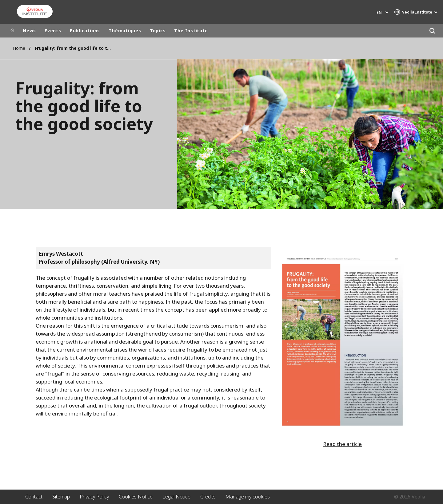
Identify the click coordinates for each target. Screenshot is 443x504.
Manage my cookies (248, 497)
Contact (34, 497)
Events (53, 31)
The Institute (191, 31)
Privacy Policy (94, 497)
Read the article (342, 444)
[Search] (432, 31)
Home (19, 48)
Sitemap (61, 497)
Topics (158, 31)
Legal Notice (176, 497)
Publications (85, 31)
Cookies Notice (136, 497)
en (379, 12)
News (29, 31)
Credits (208, 497)
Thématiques (125, 31)
